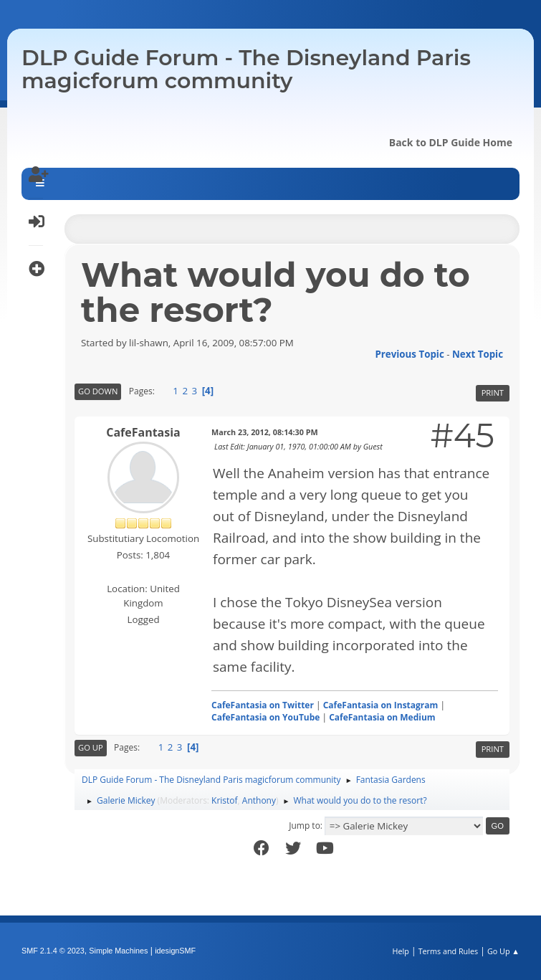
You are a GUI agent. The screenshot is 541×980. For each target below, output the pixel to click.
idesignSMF (175, 951)
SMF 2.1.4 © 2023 (53, 951)
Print (493, 393)
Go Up (91, 747)
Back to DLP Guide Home (451, 142)
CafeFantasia (143, 432)
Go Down (98, 391)
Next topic (478, 354)
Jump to (305, 826)
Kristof (225, 800)
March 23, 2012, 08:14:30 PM (265, 432)
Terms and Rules (449, 951)
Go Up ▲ (503, 951)
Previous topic (409, 354)
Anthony (259, 800)
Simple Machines (118, 951)
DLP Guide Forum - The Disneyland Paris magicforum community (246, 69)
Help (400, 951)
